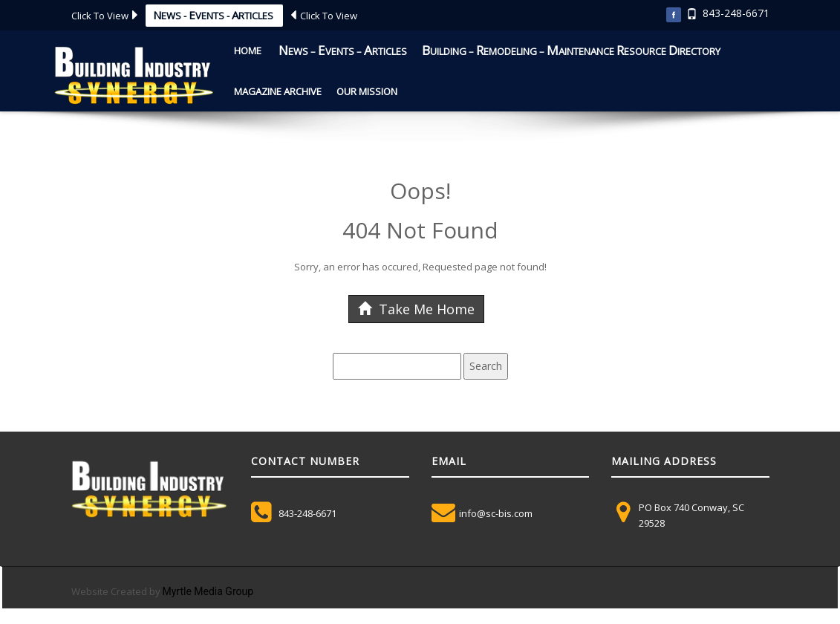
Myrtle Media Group (208, 591)
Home (248, 51)
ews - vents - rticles (214, 15)
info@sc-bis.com (496, 513)
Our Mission (367, 91)
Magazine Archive (278, 91)
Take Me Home (416, 309)
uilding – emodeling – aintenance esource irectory (571, 50)
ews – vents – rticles (342, 50)
